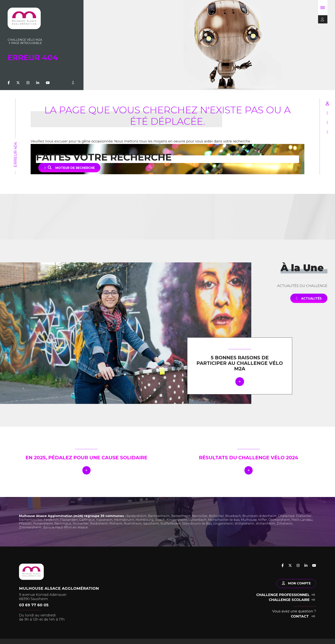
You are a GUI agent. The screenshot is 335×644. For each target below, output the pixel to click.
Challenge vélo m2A (25, 40)
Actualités (309, 298)
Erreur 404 (15, 155)
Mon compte (295, 585)
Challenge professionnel (286, 597)
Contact (303, 619)
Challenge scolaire (292, 602)
